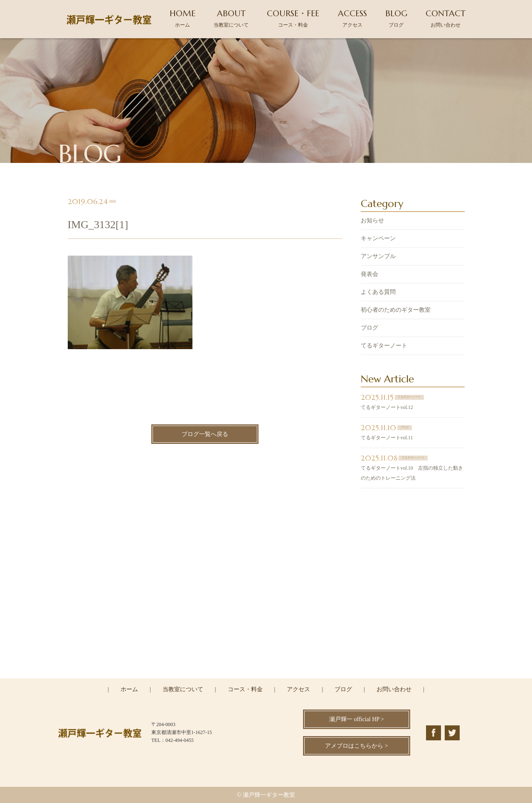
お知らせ (372, 221)
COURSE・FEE (293, 18)
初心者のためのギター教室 (396, 311)
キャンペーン (378, 239)
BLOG (396, 18)
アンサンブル (378, 257)
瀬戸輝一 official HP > (357, 719)
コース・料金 (245, 689)
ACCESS (352, 18)
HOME (182, 18)
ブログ (369, 329)
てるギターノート (384, 346)
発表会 (369, 275)
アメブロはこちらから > (356, 746)
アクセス (298, 689)
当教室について (183, 689)
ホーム (129, 689)
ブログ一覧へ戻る (205, 435)
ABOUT (231, 18)
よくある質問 (378, 293)
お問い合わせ (394, 689)
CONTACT (446, 18)
